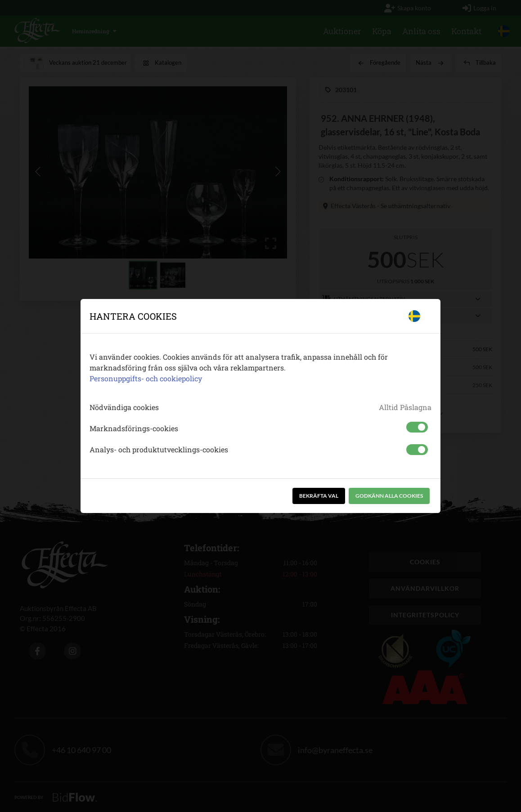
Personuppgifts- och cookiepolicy (146, 378)
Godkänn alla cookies (389, 496)
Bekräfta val (319, 496)
